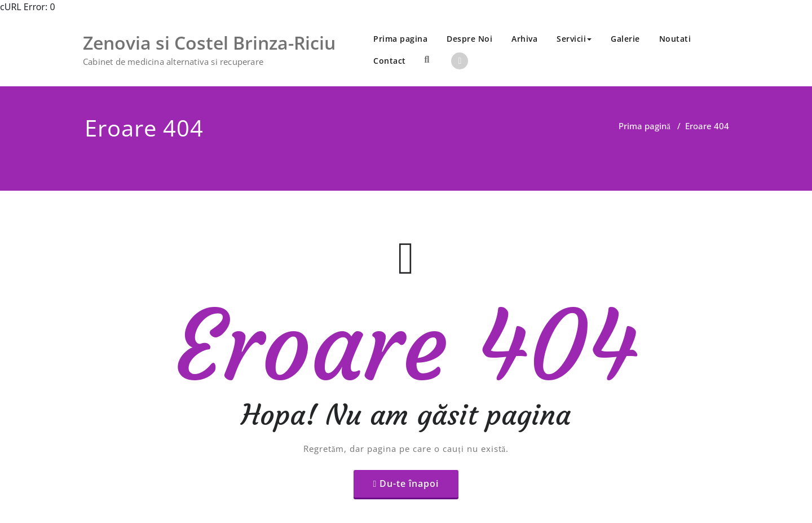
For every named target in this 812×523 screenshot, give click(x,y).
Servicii (574, 39)
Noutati (675, 39)
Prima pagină (645, 126)
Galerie (625, 39)
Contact (390, 61)
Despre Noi (469, 39)
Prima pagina (400, 39)
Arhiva (524, 39)
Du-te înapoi (409, 460)
